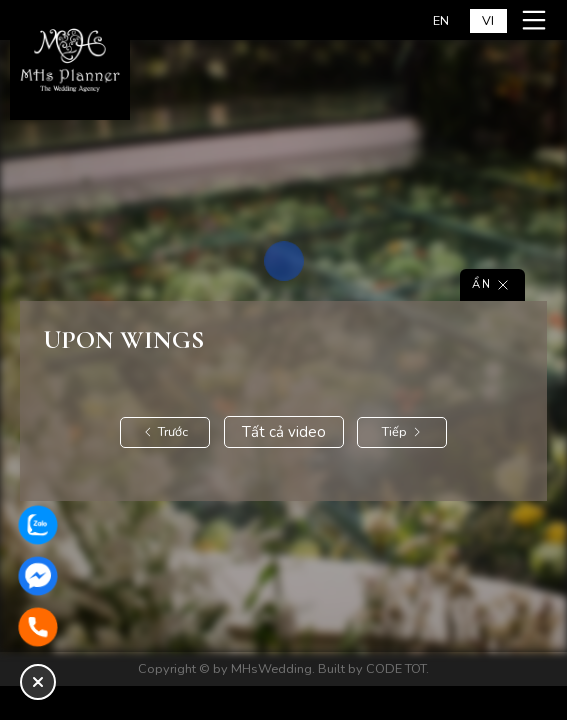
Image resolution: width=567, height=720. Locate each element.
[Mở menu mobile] (537, 20)
